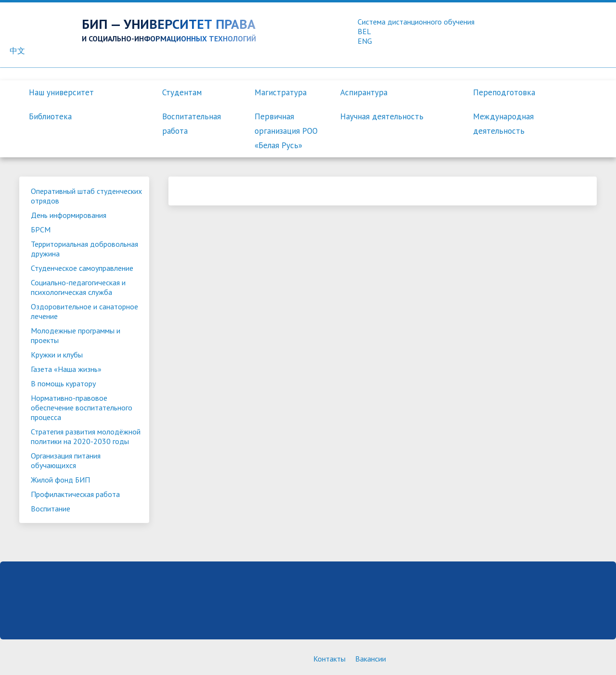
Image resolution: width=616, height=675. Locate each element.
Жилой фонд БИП (60, 480)
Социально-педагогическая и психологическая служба (78, 287)
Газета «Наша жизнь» (66, 369)
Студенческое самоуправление (82, 268)
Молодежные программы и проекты (76, 335)
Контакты (329, 659)
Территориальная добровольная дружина (84, 249)
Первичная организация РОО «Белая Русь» (286, 131)
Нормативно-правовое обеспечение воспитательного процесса (82, 408)
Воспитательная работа (192, 124)
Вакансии (371, 659)
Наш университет (61, 92)
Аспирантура (364, 92)
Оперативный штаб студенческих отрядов (86, 196)
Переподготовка (504, 92)
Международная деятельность (503, 124)
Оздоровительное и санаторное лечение (84, 311)
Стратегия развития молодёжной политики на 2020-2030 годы (86, 436)
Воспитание (51, 509)
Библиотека (50, 116)
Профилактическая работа (75, 494)
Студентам (182, 92)
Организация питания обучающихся (66, 460)
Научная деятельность (382, 116)
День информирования (69, 215)
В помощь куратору (63, 383)
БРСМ (41, 229)
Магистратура (281, 92)
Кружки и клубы (57, 355)
